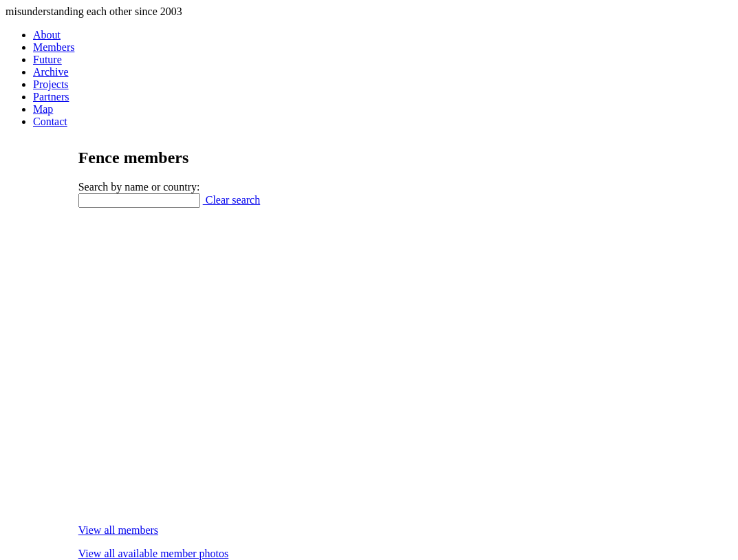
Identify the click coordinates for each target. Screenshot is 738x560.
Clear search (232, 200)
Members (54, 47)
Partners (51, 97)
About (47, 35)
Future (47, 60)
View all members (118, 530)
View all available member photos (154, 553)
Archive (51, 72)
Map (43, 109)
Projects (51, 84)
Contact (50, 121)
